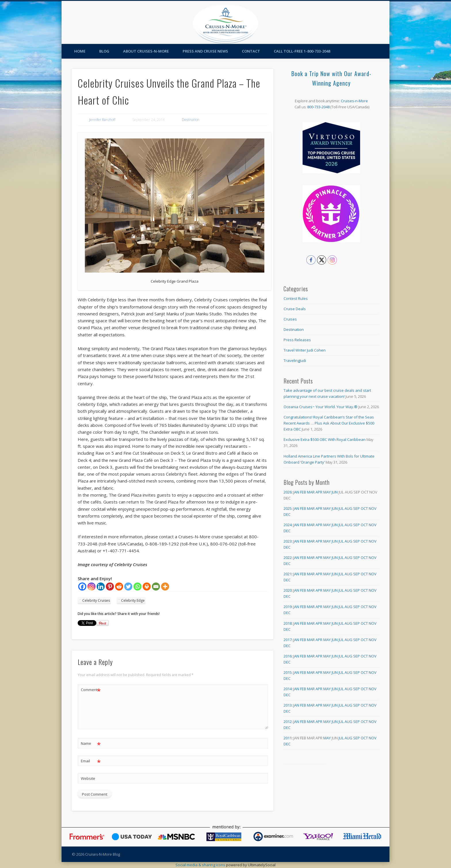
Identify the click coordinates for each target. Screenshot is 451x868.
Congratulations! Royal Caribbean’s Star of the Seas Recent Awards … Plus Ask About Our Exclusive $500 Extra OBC (329, 423)
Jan (296, 492)
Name (91, 743)
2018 (288, 623)
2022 (288, 558)
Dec (287, 514)
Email (91, 761)
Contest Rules (296, 298)
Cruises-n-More (354, 101)
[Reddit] (119, 587)
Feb (303, 492)
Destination (191, 120)
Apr (319, 492)
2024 (288, 525)
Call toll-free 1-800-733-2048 (302, 51)
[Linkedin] (101, 587)
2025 (288, 508)
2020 (288, 590)
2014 (288, 689)
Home (80, 51)
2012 (288, 722)
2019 (288, 607)
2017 (288, 640)
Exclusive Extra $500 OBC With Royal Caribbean (325, 439)
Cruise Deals (295, 309)
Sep (357, 508)
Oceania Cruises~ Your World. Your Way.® (321, 407)
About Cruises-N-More (146, 51)
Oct (364, 508)
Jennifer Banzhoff (102, 120)
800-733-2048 (318, 107)
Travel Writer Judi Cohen (305, 350)
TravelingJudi (295, 360)
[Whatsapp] (137, 587)
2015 (288, 672)
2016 (288, 656)
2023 (288, 541)
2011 (288, 738)
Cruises (290, 319)
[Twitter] (128, 587)
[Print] (147, 587)
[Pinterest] (110, 587)
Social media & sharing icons (201, 865)
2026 (288, 492)
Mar (311, 492)
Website (88, 778)
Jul (341, 508)
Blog (104, 51)
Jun (335, 492)
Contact (251, 51)
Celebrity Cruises (96, 600)
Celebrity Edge (133, 600)
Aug (348, 508)
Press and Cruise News (205, 51)
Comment (91, 690)
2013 (288, 705)
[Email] (156, 587)
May (327, 492)
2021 (288, 574)
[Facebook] (82, 587)
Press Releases (297, 340)
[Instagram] (91, 587)
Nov (373, 508)
